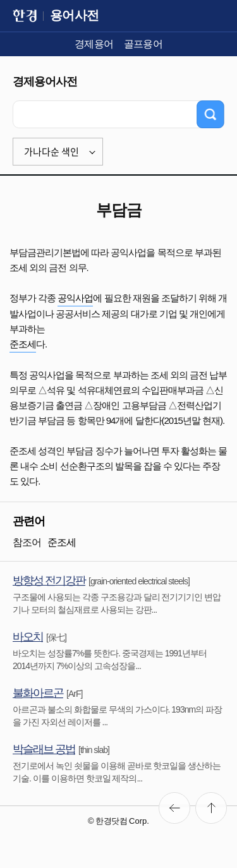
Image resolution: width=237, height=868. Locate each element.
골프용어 (143, 44)
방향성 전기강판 (49, 581)
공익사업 (75, 298)
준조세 (23, 344)
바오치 (28, 637)
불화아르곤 (38, 693)
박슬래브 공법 (44, 749)
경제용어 (94, 44)
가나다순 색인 (52, 152)
